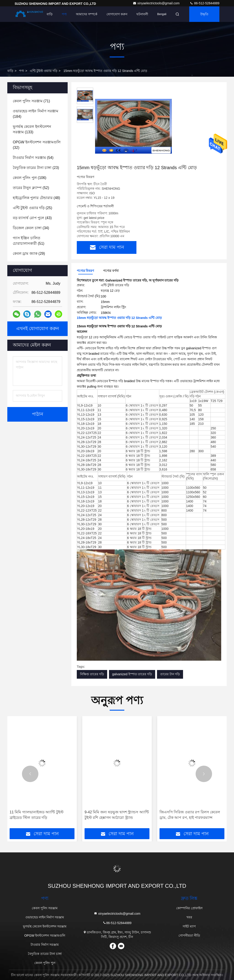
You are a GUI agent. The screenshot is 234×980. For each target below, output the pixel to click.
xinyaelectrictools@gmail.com (157, 3)
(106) (30, 178)
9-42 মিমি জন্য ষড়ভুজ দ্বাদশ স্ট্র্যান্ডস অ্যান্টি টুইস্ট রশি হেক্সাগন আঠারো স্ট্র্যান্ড (117, 815)
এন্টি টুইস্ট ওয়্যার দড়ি (44, 71)
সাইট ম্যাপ (189, 926)
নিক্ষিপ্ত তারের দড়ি (92, 674)
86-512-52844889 (205, 3)
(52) (31, 188)
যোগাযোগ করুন (117, 14)
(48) (36, 198)
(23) (36, 168)
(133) (32, 129)
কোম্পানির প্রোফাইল (189, 908)
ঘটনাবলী (142, 14)
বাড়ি (50, 14)
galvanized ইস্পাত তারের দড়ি (132, 674)
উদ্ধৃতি (204, 14)
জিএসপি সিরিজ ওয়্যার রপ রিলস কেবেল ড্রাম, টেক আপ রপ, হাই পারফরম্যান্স (190, 815)
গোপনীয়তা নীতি (189, 935)
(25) (32, 208)
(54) (33, 158)
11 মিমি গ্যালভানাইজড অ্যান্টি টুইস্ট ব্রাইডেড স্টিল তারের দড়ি (37, 815)
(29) (29, 254)
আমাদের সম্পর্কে (87, 14)
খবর (189, 917)
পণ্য (64, 14)
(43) (32, 218)
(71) (31, 101)
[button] (30, 774)
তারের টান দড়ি (170, 674)
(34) (31, 228)
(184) (36, 114)
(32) (37, 145)
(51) (29, 241)
